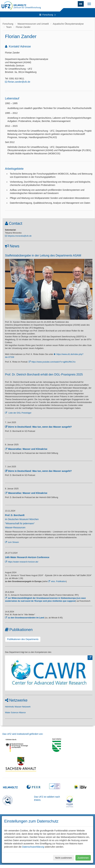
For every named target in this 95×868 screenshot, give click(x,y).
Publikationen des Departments (23, 639)
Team (9, 27)
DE (81, 4)
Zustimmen (83, 858)
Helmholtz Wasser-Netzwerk (18, 707)
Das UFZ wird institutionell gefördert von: (23, 734)
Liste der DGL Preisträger (20, 413)
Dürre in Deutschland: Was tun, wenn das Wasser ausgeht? (40, 427)
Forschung (47, 15)
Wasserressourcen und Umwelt (33, 24)
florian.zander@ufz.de (19, 82)
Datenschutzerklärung (33, 847)
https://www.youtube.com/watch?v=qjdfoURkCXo (53, 362)
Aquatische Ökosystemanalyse (68, 24)
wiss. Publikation (58, 581)
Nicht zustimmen (63, 858)
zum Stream (13, 542)
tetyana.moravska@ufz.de (20, 236)
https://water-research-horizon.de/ (23, 562)
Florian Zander (23, 27)
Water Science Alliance (15, 713)
